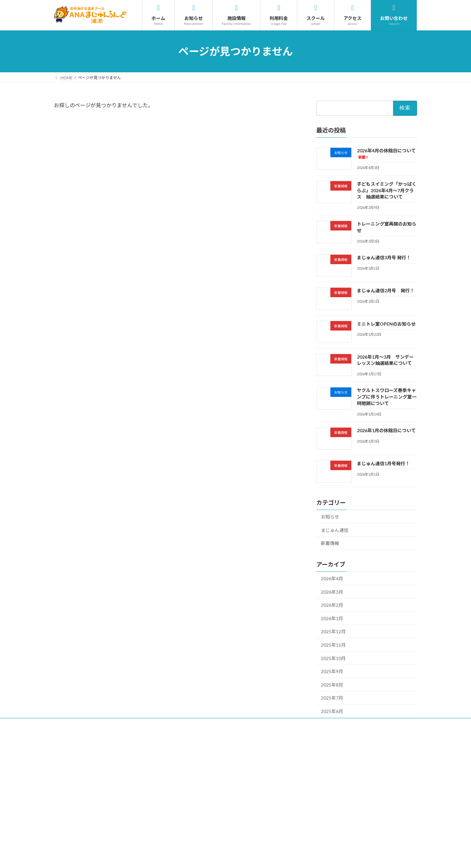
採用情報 (68, 724)
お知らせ (330, 517)
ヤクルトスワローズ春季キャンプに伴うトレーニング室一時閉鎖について (387, 397)
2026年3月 (332, 592)
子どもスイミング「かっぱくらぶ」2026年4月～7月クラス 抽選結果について (387, 190)
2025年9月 (332, 671)
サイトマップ (208, 724)
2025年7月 (332, 698)
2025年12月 (333, 632)
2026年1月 (332, 618)
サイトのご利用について (110, 724)
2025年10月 (333, 658)
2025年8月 (332, 685)
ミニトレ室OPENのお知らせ (386, 324)
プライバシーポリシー (164, 724)
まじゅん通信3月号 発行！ (384, 257)
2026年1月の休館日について (386, 430)
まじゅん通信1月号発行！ (383, 463)
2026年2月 (332, 605)
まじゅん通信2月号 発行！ (386, 290)
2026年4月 (332, 579)
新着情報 (330, 543)
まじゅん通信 (335, 530)
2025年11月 (333, 645)
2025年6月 (332, 711)
